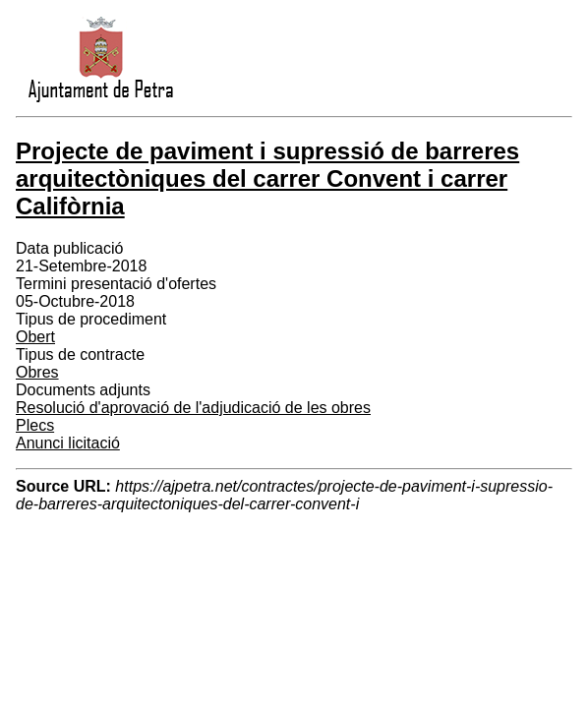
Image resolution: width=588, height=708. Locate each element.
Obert (35, 337)
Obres (37, 372)
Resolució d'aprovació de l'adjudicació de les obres (193, 408)
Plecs (35, 425)
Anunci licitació (68, 443)
